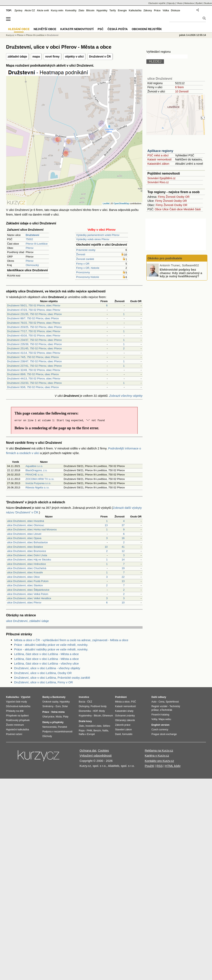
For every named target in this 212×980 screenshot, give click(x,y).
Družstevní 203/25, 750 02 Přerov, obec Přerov (34, 327)
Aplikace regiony (160, 151)
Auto (154, 702)
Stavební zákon (123, 730)
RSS (160, 766)
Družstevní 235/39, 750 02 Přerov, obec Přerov (34, 344)
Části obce (176, 209)
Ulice (165, 209)
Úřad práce (48, 717)
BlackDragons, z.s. (36, 470)
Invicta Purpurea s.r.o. (38, 483)
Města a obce (122, 702)
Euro (58, 706)
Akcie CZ (30, 10)
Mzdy (102, 711)
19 (123, 568)
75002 (29, 239)
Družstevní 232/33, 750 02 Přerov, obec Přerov (34, 383)
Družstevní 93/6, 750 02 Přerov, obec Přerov (33, 387)
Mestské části (192, 209)
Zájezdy (171, 3)
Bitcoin (90, 10)
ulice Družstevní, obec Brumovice (27, 551)
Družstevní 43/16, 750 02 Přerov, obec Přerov (34, 336)
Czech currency (160, 730)
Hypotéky (102, 10)
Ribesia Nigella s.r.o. (37, 487)
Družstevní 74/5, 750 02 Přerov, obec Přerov (33, 357)
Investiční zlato (93, 726)
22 (123, 577)
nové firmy (52, 57)
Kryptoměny (85, 716)
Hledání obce (19, 29)
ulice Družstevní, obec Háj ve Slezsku (29, 560)
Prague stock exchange (164, 734)
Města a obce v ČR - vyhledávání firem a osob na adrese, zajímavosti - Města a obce (71, 640)
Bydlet (199, 3)
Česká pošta (118, 29)
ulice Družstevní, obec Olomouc (26, 525)
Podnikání (121, 697)
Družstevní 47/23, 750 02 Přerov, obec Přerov (34, 310)
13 (106, 525)
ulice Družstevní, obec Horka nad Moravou (32, 529)
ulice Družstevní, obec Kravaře (25, 572)
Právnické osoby (86, 250)
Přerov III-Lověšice (37, 244)
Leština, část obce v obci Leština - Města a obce (46, 654)
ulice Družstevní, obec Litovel (24, 534)
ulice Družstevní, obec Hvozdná (26, 521)
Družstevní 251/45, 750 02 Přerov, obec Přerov (34, 348)
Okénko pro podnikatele (165, 258)
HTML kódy (173, 766)
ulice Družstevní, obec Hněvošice (26, 564)
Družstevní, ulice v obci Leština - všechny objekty (47, 668)
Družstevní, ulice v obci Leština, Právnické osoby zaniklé (52, 678)
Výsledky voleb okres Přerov (93, 239)
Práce (157, 10)
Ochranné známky (125, 716)
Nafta (105, 731)
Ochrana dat (88, 750)
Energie (122, 10)
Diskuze (176, 10)
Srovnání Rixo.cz (158, 182)
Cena (161, 702)
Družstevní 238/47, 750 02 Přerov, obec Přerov (34, 361)
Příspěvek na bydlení (17, 716)
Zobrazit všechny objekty (126, 396)
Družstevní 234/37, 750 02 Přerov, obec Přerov (34, 340)
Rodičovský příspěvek (18, 720)
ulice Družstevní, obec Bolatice (25, 547)
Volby (154, 719)
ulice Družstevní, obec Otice (23, 577)
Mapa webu (165, 719)
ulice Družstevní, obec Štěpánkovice (28, 590)
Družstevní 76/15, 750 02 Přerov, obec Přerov (34, 323)
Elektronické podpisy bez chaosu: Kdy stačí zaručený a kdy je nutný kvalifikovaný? (181, 273)
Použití (149, 766)
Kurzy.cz (10, 35)
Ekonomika (85, 711)
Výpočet (26, 697)
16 (123, 538)
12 (123, 551)
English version (160, 725)
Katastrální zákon (158, 164)
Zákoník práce (123, 725)
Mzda (59, 717)
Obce (158, 209)
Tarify (113, 10)
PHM (89, 731)
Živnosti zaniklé (85, 259)
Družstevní (53, 35)
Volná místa (58, 712)
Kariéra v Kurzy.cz (157, 755)
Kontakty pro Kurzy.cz (159, 761)
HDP (95, 711)
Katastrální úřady (124, 711)
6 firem (179, 87)
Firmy (161, 197)
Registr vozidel (159, 706)
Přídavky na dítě (15, 711)
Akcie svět (43, 10)
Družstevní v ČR (100, 57)
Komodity (71, 10)
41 (123, 547)
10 (106, 547)
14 (123, 560)
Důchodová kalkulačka (18, 706)
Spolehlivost (172, 702)
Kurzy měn (57, 10)
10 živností (182, 91)
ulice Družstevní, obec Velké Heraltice (29, 598)
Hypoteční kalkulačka (17, 730)
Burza (82, 702)
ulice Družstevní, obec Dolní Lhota (27, 555)
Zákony (148, 10)
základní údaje (17, 57)
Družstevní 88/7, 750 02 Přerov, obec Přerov (33, 318)
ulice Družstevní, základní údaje (27, 621)
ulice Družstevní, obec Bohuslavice (27, 542)
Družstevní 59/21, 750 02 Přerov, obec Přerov (34, 305)
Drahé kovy (85, 721)
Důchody (47, 736)
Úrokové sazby (50, 702)
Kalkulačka (135, 10)
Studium (208, 3)
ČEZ (90, 702)
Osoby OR (183, 197)
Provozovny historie (88, 277)
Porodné (62, 727)
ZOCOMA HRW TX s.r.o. (40, 479)
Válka (166, 10)
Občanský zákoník (125, 720)
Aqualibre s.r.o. (34, 466)
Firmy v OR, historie (88, 268)
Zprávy (18, 10)
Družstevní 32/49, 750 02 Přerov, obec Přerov (34, 370)
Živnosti (81, 254)
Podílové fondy (98, 706)
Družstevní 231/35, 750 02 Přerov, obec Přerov (34, 314)
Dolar (65, 706)
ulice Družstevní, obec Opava (24, 538)
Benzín (97, 731)
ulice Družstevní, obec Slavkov (25, 585)
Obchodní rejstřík (157, 3)
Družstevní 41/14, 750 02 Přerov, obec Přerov (34, 353)
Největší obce (45, 29)
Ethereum (108, 716)
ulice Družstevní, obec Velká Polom (28, 594)
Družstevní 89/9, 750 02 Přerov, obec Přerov (33, 374)
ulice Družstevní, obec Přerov (24, 603)
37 (123, 525)
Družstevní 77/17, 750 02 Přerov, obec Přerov (34, 331)
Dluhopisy (84, 706)
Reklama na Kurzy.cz (159, 750)
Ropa (82, 731)
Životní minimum (15, 725)
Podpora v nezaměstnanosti (57, 732)
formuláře (127, 734)
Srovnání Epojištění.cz (161, 178)
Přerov (29, 248)
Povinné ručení (14, 734)
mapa (36, 57)
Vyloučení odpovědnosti (96, 755)
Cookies (103, 750)
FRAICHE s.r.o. (34, 475)
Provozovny (83, 272)
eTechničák (166, 710)
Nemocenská (49, 727)
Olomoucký (32, 265)
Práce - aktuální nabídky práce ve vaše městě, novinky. (51, 645)
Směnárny (48, 706)
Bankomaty (59, 697)
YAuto (180, 3)
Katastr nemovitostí (160, 159)
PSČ (100, 29)
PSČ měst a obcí (158, 155)
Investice (84, 697)
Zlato (81, 10)
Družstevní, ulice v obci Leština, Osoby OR (43, 673)
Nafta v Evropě (87, 734)
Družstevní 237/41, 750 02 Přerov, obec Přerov (34, 366)
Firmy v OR (83, 264)
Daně (118, 734)
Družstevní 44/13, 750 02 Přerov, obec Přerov (34, 378)
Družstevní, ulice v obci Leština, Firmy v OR (44, 682)
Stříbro (106, 726)
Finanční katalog (160, 715)
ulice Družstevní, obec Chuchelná (27, 568)
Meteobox (189, 3)
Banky (46, 697)
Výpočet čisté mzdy (16, 702)
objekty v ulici (74, 57)
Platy (66, 717)
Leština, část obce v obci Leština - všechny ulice (46, 663)
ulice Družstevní (160, 79)
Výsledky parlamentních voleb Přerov (98, 235)
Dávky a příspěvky (53, 722)
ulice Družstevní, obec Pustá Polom (28, 581)
